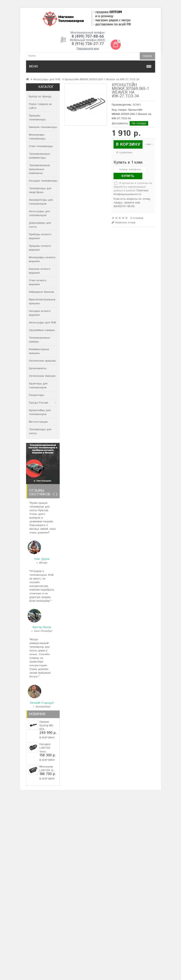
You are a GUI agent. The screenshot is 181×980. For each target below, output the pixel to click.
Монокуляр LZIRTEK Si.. (47, 768)
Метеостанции (38, 422)
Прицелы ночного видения (40, 248)
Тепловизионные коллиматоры (39, 156)
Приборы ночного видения (40, 236)
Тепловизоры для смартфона (40, 190)
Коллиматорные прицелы (39, 351)
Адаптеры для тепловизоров (38, 386)
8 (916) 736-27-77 (88, 44)
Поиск (147, 56)
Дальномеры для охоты (40, 225)
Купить (128, 176)
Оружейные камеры (42, 330)
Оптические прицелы (42, 361)
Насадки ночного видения (40, 313)
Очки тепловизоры (41, 146)
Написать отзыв (124, 223)
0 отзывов (137, 218)
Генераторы (36, 395)
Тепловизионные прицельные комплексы (39, 169)
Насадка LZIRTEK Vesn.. (45, 748)
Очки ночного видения (38, 282)
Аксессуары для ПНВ (47, 79)
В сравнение (124, 153)
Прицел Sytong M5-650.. (47, 725)
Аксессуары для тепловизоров (39, 213)
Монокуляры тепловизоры (37, 137)
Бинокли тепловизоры (43, 127)
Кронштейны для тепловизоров (40, 412)
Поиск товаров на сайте (40, 106)
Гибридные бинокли (42, 292)
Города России (38, 403)
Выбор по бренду (40, 97)
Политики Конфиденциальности (131, 192)
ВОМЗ (137, 105)
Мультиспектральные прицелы (42, 302)
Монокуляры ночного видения (42, 259)
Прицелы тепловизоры (37, 118)
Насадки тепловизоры (43, 181)
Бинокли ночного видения (40, 271)
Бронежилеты (38, 368)
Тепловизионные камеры (39, 340)
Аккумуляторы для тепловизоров (41, 202)
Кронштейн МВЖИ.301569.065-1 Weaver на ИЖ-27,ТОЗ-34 (102, 79)
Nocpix (33, 677)
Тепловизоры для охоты (40, 431)
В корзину (47, 738)
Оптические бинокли (42, 376)
